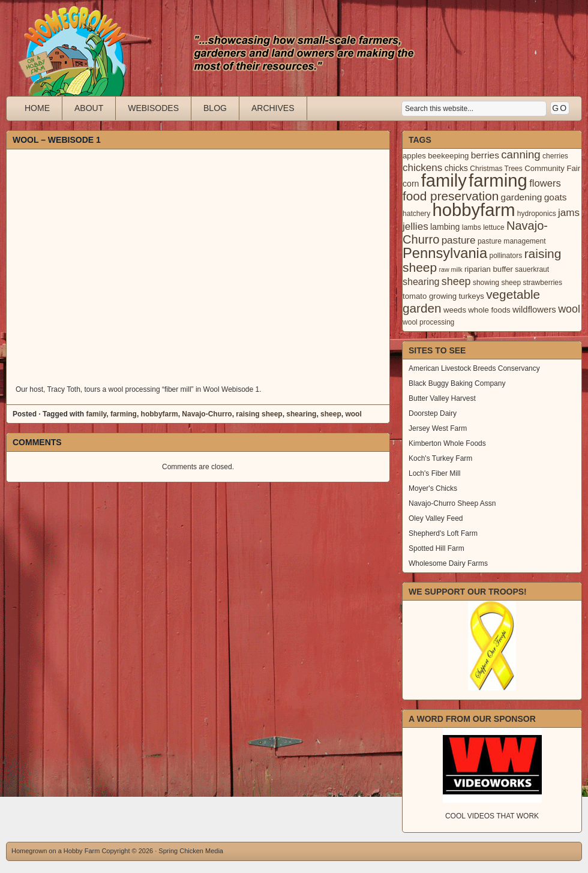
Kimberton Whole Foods (447, 443)
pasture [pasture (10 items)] (459, 240)
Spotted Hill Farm (436, 548)
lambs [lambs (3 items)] (472, 227)
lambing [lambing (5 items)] (445, 227)
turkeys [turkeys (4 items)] (471, 296)
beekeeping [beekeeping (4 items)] (448, 156)
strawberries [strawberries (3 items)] (543, 283)
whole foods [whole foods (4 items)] (489, 310)
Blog (215, 108)
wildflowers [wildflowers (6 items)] (534, 310)
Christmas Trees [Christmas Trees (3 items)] (496, 169)
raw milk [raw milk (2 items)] (450, 269)
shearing (301, 414)
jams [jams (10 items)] (569, 213)
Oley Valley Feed (436, 518)
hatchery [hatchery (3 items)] (416, 214)
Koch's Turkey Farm (440, 458)
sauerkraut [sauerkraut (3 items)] (532, 269)
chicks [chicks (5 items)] (456, 168)
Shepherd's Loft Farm (443, 533)
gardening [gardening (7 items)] (522, 197)
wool (353, 414)
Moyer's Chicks (433, 488)
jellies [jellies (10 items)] (415, 226)
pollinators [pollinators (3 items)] (505, 256)
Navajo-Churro (207, 414)
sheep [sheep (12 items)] (456, 281)
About (89, 108)
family (96, 414)
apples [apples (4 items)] (414, 156)
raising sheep (259, 414)
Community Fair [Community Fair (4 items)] (552, 168)
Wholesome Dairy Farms (448, 563)
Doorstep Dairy (433, 413)
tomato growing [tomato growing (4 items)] (430, 296)
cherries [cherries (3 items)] (555, 156)
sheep (331, 414)
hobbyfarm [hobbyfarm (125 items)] (474, 210)
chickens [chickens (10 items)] (422, 168)
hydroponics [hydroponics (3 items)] (537, 214)
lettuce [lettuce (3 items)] (493, 227)
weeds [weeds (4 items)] (455, 310)
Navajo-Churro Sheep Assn (452, 503)
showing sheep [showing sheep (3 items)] (497, 283)
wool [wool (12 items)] (569, 309)
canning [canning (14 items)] (520, 154)
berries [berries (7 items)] (485, 155)
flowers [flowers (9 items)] (545, 183)
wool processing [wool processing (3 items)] (428, 322)
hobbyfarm (160, 414)
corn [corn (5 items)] (411, 184)
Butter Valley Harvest (442, 398)
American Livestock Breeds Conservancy (474, 368)
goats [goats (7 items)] (556, 197)
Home (37, 108)
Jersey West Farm (438, 428)
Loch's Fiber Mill (434, 473)
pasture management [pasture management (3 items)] (512, 241)
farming (124, 414)
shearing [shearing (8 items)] (421, 281)
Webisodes (153, 108)
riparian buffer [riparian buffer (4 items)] (489, 269)
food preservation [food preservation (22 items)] (451, 196)
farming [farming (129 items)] (498, 180)
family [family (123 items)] (444, 181)
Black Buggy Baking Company (457, 383)
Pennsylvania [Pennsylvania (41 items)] (445, 253)
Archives (273, 108)
